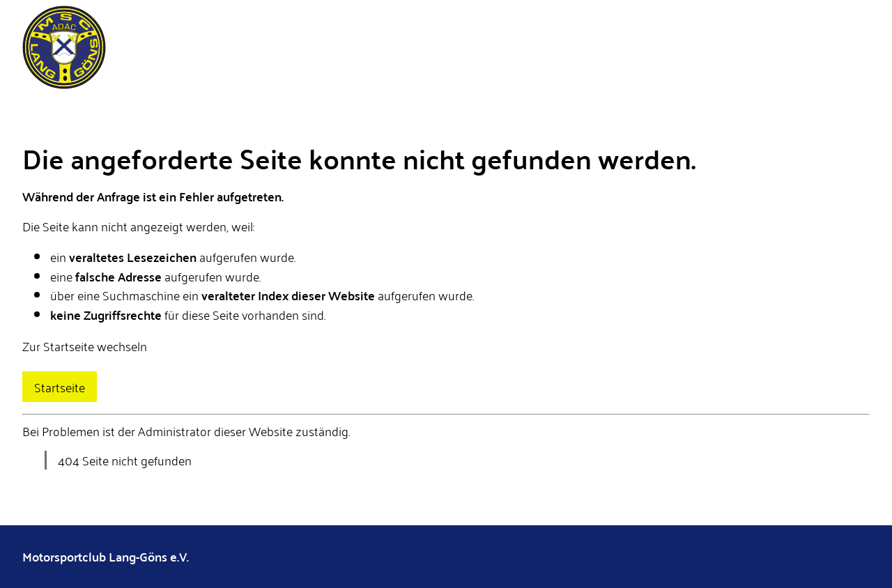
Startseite (60, 387)
